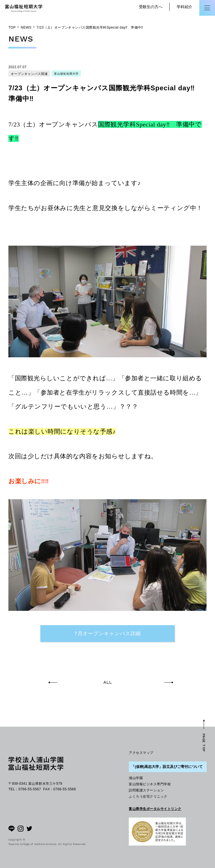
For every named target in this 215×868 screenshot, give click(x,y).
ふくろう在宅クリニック (148, 796)
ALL (108, 682)
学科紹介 (184, 7)
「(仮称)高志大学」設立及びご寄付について (167, 767)
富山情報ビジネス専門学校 (150, 784)
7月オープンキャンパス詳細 (108, 633)
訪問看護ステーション (146, 790)
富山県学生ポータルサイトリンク (155, 809)
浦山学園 (136, 778)
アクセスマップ (141, 753)
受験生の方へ (151, 7)
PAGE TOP (204, 743)
